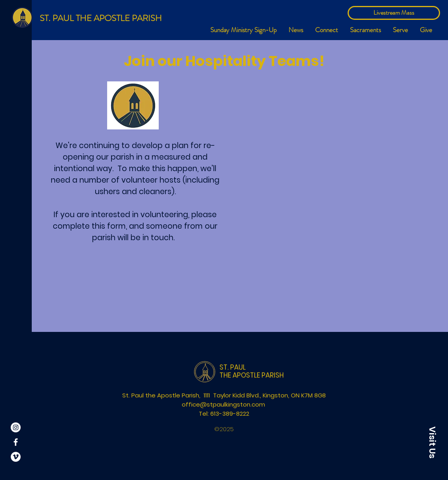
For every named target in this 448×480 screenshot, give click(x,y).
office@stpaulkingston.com (223, 404)
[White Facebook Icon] (16, 442)
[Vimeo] (16, 457)
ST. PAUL (233, 367)
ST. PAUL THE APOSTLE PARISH (101, 18)
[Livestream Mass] (394, 13)
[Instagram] (16, 427)
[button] (327, 30)
